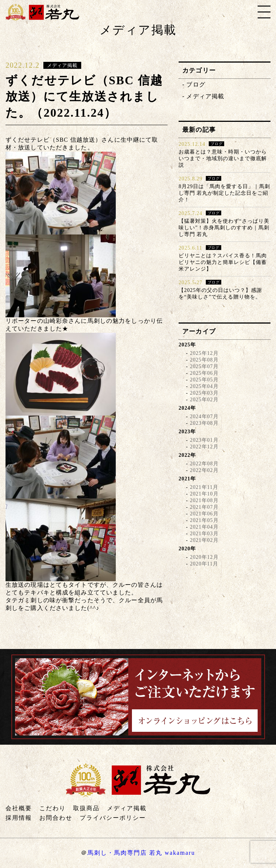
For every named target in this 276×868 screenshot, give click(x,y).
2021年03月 (204, 534)
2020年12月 (204, 557)
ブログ (196, 84)
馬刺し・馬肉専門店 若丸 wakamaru (141, 853)
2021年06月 (204, 514)
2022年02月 (204, 470)
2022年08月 (204, 464)
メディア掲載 (205, 96)
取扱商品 (86, 808)
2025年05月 (204, 380)
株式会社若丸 (42, 12)
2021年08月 (204, 500)
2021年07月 (204, 507)
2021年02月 (204, 540)
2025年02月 (204, 400)
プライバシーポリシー (113, 818)
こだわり (53, 808)
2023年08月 (204, 423)
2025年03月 (204, 393)
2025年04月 (204, 386)
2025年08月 (204, 360)
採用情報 (19, 818)
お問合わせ (56, 818)
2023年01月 (204, 440)
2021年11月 (204, 487)
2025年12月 (204, 353)
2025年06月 (204, 373)
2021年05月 (204, 520)
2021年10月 (204, 494)
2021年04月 (204, 527)
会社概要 (19, 808)
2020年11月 (204, 564)
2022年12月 (204, 447)
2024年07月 (204, 417)
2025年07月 (204, 366)
